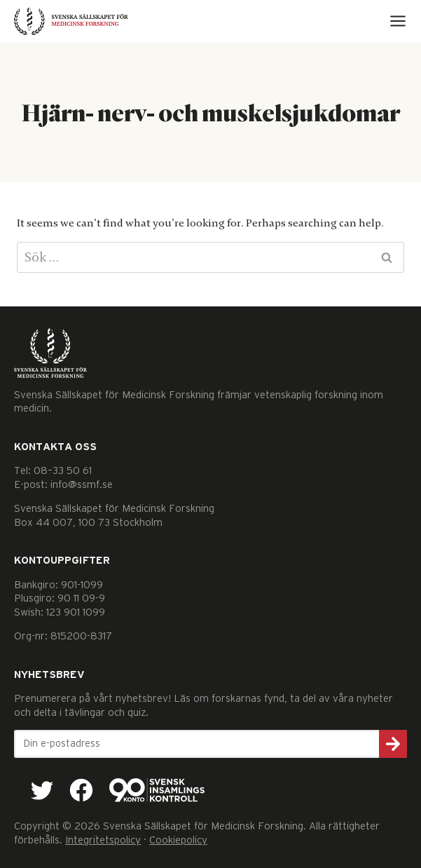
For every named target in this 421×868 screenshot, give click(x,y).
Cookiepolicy (178, 840)
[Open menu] (398, 21)
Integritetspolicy (103, 840)
